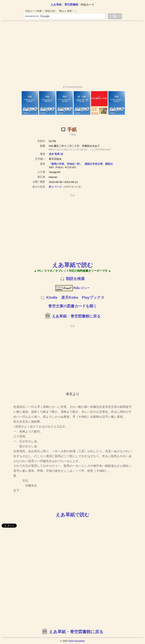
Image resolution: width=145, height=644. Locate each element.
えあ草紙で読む (73, 265)
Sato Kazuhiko (77, 641)
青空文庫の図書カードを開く (73, 306)
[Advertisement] (72, 51)
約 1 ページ (55, 187)
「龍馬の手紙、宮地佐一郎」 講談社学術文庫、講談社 (81, 164)
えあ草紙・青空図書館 (64, 5)
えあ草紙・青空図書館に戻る (76, 316)
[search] (64, 16)
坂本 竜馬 (54, 154)
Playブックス (93, 297)
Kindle (52, 297)
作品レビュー (73, 288)
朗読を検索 (75, 279)
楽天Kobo (70, 297)
